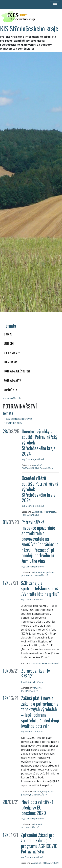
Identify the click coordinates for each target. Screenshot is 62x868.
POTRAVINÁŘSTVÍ (13, 381)
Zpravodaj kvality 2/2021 (36, 673)
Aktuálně (38, 465)
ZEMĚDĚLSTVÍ (11, 390)
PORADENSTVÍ (11, 362)
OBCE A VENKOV (12, 353)
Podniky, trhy (14, 423)
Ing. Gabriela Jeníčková (33, 459)
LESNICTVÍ (9, 344)
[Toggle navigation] (55, 5)
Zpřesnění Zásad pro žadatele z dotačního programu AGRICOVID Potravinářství (39, 843)
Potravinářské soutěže (17, 371)
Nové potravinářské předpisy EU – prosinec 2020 (37, 807)
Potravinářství (47, 468)
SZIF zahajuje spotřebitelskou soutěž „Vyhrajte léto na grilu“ (40, 588)
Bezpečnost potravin (19, 419)
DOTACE (8, 334)
